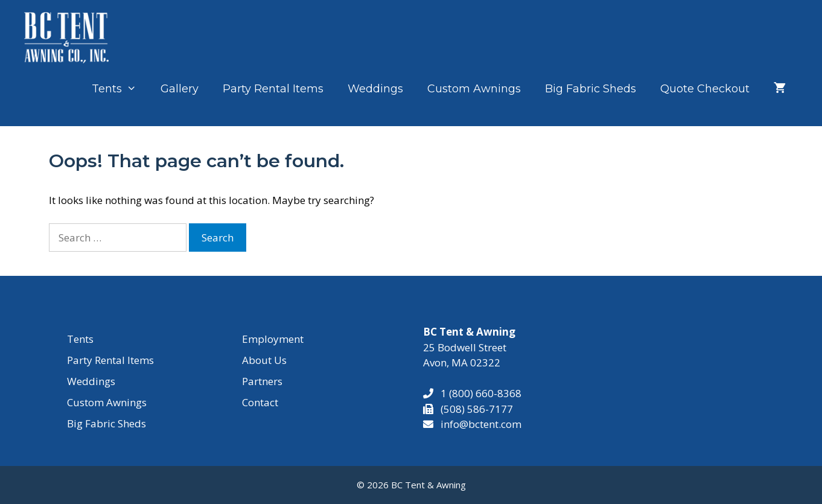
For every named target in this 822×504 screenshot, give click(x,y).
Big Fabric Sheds (591, 89)
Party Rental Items (273, 89)
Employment (273, 339)
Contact (260, 402)
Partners (262, 381)
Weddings (375, 89)
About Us (264, 360)
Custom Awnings (474, 89)
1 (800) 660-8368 (477, 393)
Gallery (180, 89)
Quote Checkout (705, 89)
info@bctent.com (481, 424)
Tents (120, 89)
